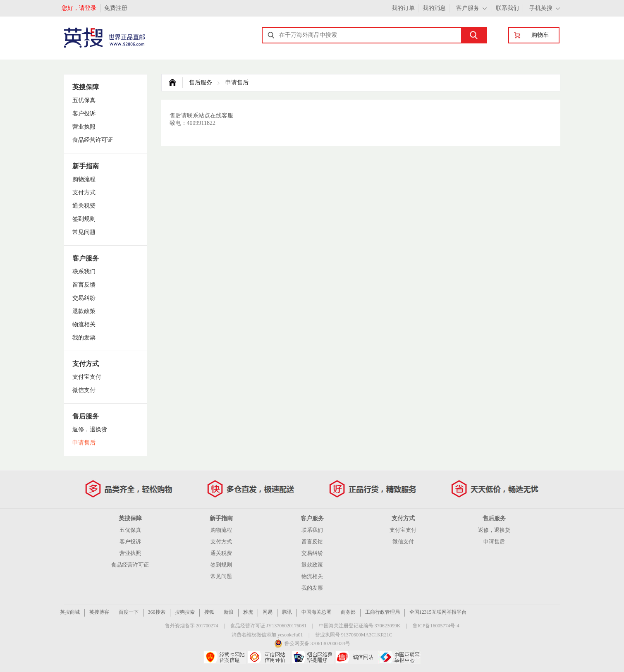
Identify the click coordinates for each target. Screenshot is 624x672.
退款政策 (84, 311)
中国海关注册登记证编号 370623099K (360, 626)
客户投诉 (84, 114)
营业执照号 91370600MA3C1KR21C (354, 635)
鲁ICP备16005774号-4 (436, 626)
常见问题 (84, 232)
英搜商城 (70, 612)
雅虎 (248, 612)
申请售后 (84, 443)
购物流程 (84, 179)
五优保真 (84, 100)
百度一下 (129, 612)
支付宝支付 (87, 377)
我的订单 (403, 8)
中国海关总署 (316, 612)
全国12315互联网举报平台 (438, 612)
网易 (268, 612)
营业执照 (84, 127)
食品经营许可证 (93, 140)
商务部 (348, 612)
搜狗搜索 (185, 612)
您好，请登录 (79, 8)
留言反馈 (84, 285)
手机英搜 (541, 8)
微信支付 (84, 390)
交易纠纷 (84, 298)
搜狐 (209, 612)
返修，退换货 (90, 429)
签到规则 (84, 219)
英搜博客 (99, 612)
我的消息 (434, 8)
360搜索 (157, 612)
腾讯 (287, 612)
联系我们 (507, 8)
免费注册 (116, 8)
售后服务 (201, 83)
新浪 (229, 612)
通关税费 (84, 206)
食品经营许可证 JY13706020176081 (268, 626)
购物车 (540, 35)
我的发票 (84, 338)
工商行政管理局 (383, 612)
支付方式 (84, 193)
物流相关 (84, 324)
